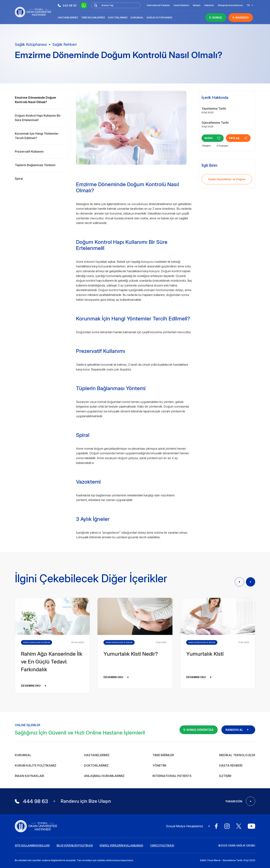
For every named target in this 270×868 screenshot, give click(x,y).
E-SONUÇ (216, 18)
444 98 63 (67, 5)
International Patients (158, 5)
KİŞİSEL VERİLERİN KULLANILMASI (121, 845)
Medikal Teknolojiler (237, 755)
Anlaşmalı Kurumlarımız (230, 5)
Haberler (209, 5)
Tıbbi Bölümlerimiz (93, 17)
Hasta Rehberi (181, 5)
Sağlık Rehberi (64, 45)
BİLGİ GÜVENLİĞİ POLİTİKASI (75, 845)
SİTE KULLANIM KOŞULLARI (32, 845)
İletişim (197, 5)
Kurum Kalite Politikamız (36, 765)
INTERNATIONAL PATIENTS (172, 776)
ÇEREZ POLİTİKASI (162, 845)
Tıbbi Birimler (163, 755)
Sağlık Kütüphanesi (159, 17)
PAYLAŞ (239, 138)
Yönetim (159, 765)
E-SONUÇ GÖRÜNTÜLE (199, 730)
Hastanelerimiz (68, 17)
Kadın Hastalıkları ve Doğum (227, 179)
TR (250, 5)
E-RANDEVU (241, 18)
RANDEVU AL (238, 730)
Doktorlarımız (118, 17)
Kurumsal (137, 17)
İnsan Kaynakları (29, 776)
